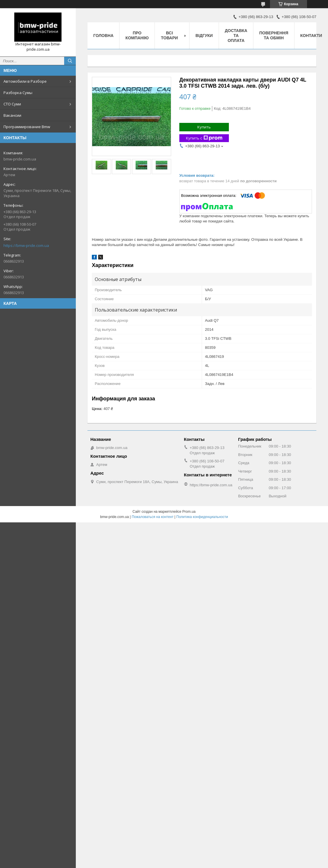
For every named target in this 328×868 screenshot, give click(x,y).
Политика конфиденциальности (202, 517)
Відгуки (204, 36)
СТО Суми (12, 104)
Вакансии (12, 115)
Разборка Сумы (18, 93)
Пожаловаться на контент (153, 517)
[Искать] (70, 61)
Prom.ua (189, 512)
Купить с (204, 138)
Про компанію (137, 35)
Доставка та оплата (236, 36)
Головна (103, 36)
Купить (204, 127)
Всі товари (169, 35)
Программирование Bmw (27, 127)
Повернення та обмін (274, 35)
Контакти (311, 36)
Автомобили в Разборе (25, 81)
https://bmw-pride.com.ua (26, 245)
